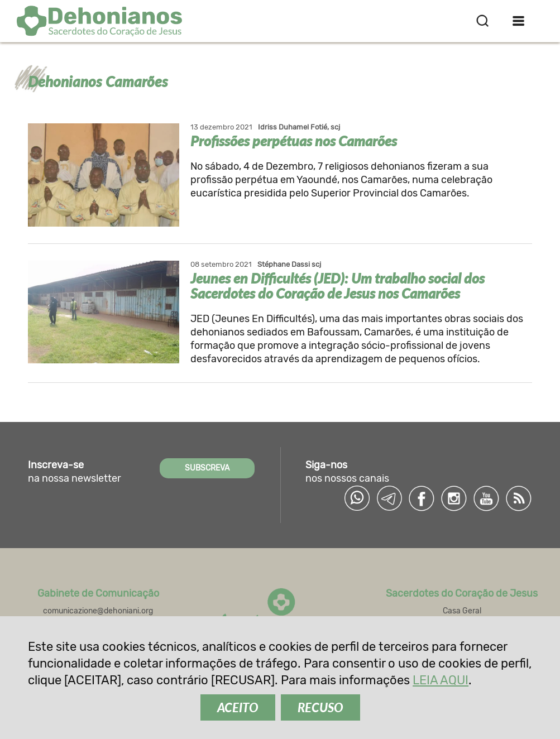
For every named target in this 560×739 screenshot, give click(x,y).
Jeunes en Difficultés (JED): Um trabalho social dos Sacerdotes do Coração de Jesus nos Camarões (338, 285)
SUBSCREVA (207, 468)
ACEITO (238, 707)
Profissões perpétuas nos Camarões (294, 141)
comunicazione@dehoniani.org (98, 611)
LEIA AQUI (441, 680)
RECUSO (320, 707)
